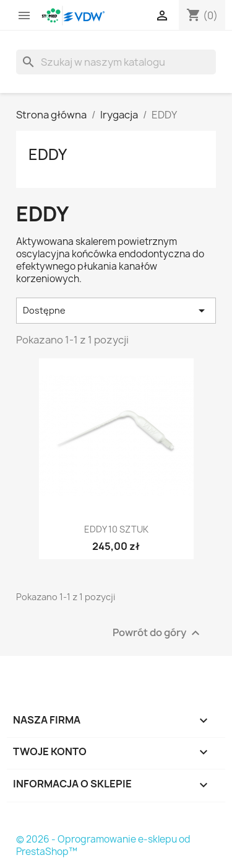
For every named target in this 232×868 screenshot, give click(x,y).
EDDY (48, 154)
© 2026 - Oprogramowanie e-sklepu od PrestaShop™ (103, 845)
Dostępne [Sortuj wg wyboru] (116, 311)
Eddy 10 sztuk (116, 529)
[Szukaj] (116, 62)
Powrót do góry (158, 633)
